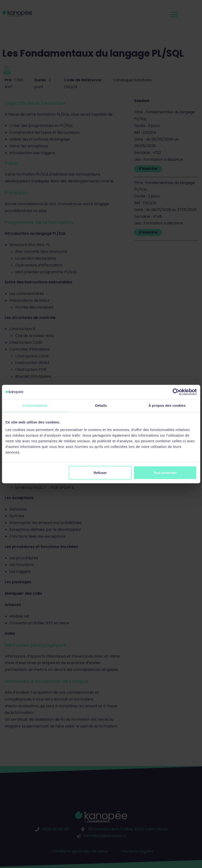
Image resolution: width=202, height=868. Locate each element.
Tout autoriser (165, 472)
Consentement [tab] (35, 405)
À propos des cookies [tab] (167, 405)
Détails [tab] (101, 405)
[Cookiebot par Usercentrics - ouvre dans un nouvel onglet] (176, 392)
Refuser (100, 472)
